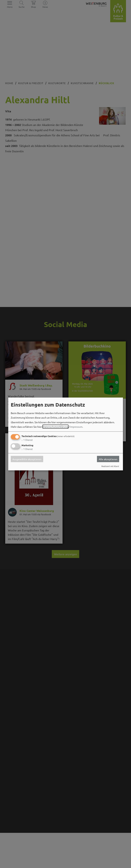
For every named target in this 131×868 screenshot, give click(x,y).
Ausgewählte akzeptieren (27, 459)
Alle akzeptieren (108, 459)
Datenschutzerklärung (55, 427)
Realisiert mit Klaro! (110, 466)
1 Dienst (27, 440)
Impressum (76, 427)
